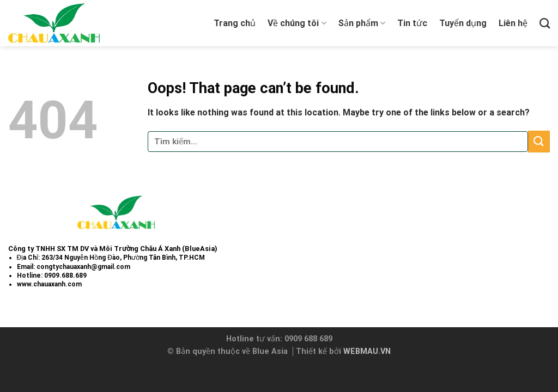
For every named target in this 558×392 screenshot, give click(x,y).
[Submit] (539, 141)
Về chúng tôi (297, 23)
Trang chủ (235, 23)
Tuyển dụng (463, 23)
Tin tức (412, 23)
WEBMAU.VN (367, 351)
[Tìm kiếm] (545, 23)
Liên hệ (513, 23)
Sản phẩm (362, 23)
